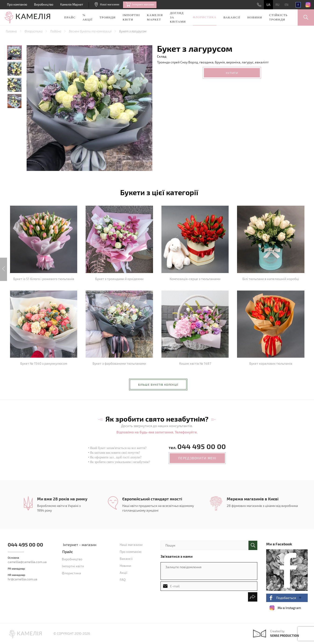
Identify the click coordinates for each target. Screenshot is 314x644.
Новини (255, 17)
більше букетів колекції (158, 384)
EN (286, 5)
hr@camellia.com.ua (23, 579)
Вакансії (232, 17)
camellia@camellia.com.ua (27, 562)
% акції (88, 17)
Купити (232, 73)
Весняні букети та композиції (91, 31)
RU (277, 5)
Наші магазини (107, 4)
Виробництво (44, 4)
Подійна (56, 31)
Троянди (108, 17)
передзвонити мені (197, 458)
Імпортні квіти (131, 17)
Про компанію (17, 4)
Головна (12, 31)
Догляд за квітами (178, 17)
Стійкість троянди (278, 17)
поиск (253, 545)
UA (268, 5)
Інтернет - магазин (80, 545)
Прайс (70, 17)
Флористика (205, 17)
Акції (124, 573)
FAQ (123, 580)
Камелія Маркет (72, 4)
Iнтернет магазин (140, 5)
